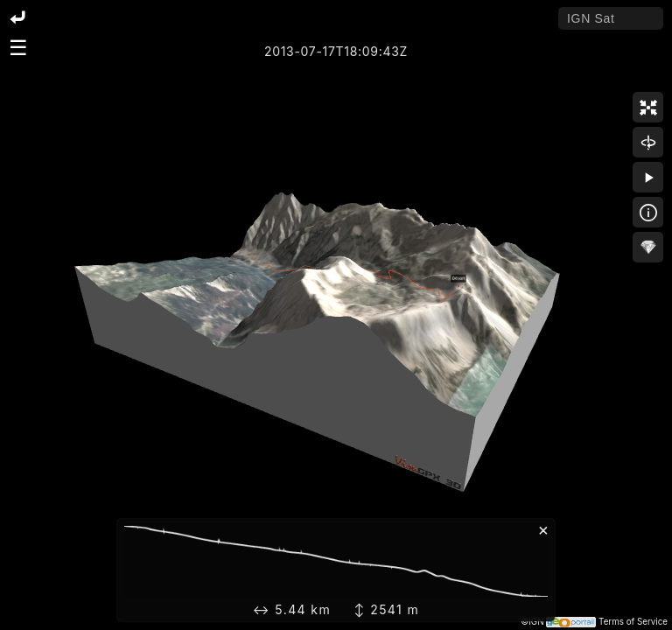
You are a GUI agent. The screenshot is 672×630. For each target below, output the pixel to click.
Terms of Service (633, 622)
